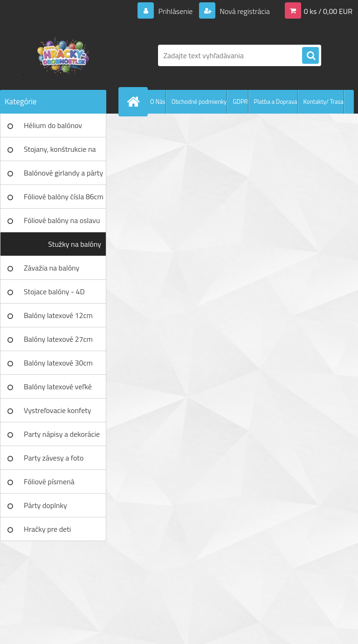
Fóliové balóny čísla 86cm (64, 197)
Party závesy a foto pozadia (54, 461)
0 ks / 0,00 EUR (328, 11)
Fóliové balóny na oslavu (62, 220)
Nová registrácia (244, 11)
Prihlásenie (176, 11)
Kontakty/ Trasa (324, 102)
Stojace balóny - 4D (54, 291)
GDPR (240, 102)
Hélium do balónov (53, 125)
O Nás (158, 102)
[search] (310, 56)
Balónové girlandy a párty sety (63, 176)
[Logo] (64, 55)
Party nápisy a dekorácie (62, 434)
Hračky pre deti (47, 529)
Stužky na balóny (75, 244)
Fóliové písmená (49, 481)
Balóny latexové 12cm (58, 315)
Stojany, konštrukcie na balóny (60, 152)
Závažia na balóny (52, 268)
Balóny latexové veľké (58, 386)
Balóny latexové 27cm (58, 339)
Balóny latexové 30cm (58, 363)
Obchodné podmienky (199, 102)
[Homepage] (135, 102)
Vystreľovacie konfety (58, 410)
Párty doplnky (45, 505)
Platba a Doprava (276, 102)
